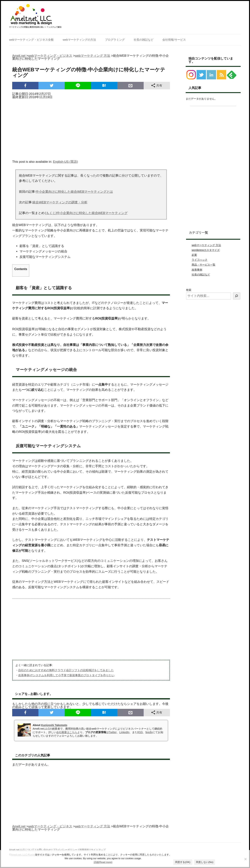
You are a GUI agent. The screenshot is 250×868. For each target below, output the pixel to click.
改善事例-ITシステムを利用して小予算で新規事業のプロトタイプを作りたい (66, 675)
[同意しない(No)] (245, 859)
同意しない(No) (205, 862)
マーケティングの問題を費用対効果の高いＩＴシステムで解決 (35, 27)
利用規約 (84, 850)
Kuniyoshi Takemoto (54, 725)
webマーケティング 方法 (206, 245)
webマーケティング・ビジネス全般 (31, 40)
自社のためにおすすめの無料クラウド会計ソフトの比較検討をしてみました (66, 670)
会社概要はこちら (67, 732)
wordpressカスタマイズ (206, 250)
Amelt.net (19, 56)
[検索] (237, 296)
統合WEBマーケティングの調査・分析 (60, 202)
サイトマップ (98, 850)
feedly (149, 732)
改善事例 (197, 270)
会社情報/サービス (174, 40)
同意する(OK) (183, 862)
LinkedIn (124, 732)
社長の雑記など (144, 40)
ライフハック (200, 260)
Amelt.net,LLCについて (22, 850)
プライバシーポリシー (65, 850)
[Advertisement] (91, 128)
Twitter (113, 732)
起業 (194, 255)
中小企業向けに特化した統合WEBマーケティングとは (74, 192)
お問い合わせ (44, 850)
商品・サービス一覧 (203, 265)
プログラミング (115, 40)
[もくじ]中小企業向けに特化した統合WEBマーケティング (86, 213)
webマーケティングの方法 (79, 40)
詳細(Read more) (103, 862)
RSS (140, 732)
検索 (189, 290)
